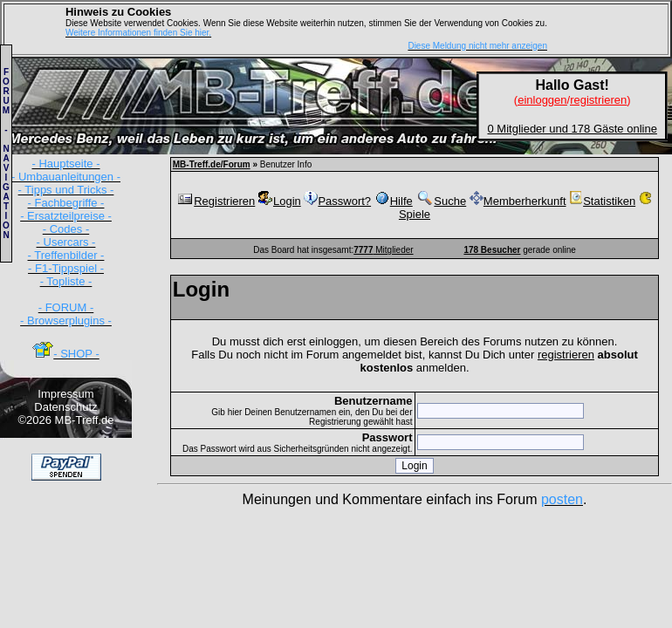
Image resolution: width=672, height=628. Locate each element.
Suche (441, 201)
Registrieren (216, 201)
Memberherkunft (518, 201)
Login (280, 201)
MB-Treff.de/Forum (212, 164)
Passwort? (337, 201)
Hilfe (394, 201)
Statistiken (602, 201)
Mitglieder (383, 250)
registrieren (566, 355)
